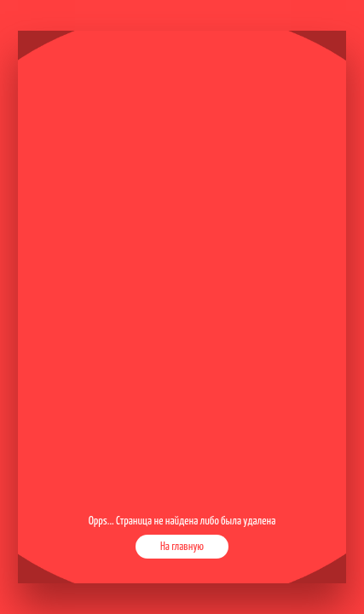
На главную (182, 547)
